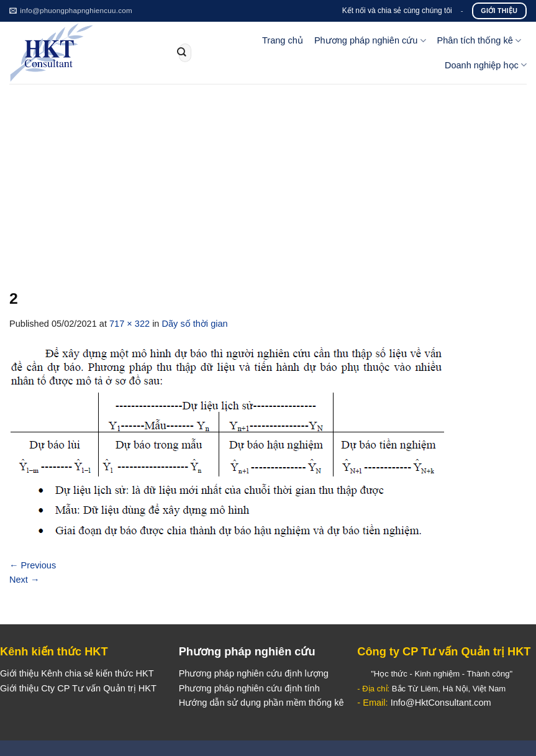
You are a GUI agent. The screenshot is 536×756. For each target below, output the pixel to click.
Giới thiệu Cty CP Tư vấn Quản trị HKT (78, 688)
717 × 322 (129, 324)
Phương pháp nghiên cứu (370, 41)
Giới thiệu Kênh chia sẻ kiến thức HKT (77, 673)
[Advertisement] (268, 177)
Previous (33, 565)
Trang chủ (283, 40)
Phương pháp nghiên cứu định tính (249, 688)
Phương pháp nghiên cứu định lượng (254, 673)
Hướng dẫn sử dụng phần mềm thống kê (261, 703)
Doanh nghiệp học (486, 65)
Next (25, 580)
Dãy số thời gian (195, 324)
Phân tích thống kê (479, 41)
